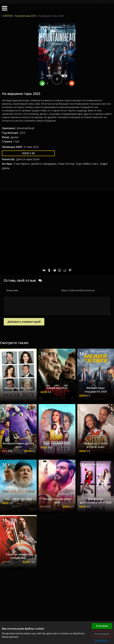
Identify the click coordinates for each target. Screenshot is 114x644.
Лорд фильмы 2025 (25, 16)
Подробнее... (102, 640)
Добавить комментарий (24, 322)
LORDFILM (7, 16)
